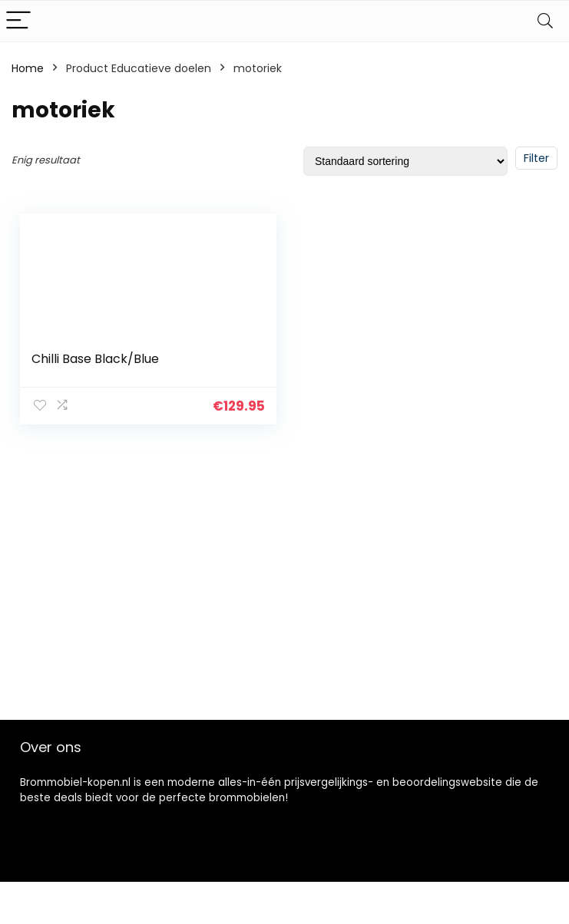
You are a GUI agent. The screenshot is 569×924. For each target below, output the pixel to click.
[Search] (545, 21)
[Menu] (18, 21)
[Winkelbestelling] (405, 161)
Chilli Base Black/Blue (95, 359)
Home (28, 68)
